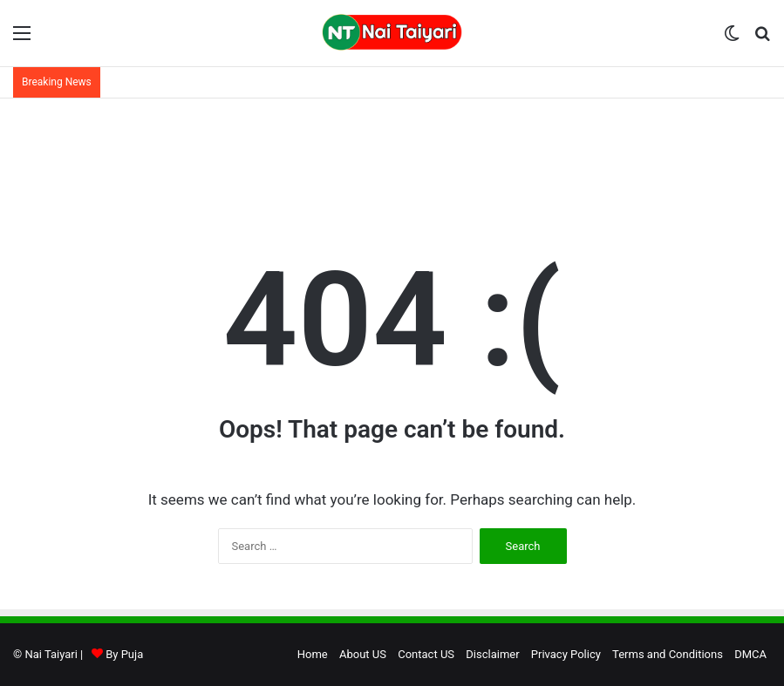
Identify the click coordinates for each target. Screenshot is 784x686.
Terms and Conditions (668, 654)
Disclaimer (492, 654)
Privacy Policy (566, 654)
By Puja (124, 654)
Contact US (426, 654)
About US (363, 654)
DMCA (750, 654)
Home (313, 654)
